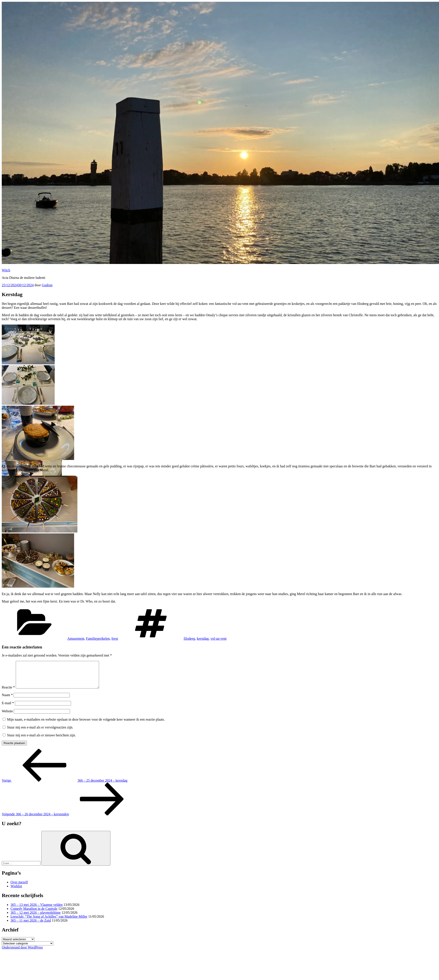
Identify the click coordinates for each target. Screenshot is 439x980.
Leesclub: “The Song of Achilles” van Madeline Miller (49, 922)
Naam (7, 700)
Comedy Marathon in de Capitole (34, 914)
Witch (6, 270)
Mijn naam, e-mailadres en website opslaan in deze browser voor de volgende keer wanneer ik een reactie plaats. (86, 725)
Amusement (76, 638)
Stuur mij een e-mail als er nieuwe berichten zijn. (41, 740)
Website (7, 716)
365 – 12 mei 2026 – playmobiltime (36, 918)
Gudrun (47, 285)
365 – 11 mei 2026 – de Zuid (31, 926)
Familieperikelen (98, 638)
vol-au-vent (219, 638)
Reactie (8, 693)
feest (115, 638)
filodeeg (189, 638)
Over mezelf (19, 887)
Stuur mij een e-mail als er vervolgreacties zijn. (40, 733)
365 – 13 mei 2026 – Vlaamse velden (37, 910)
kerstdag (203, 638)
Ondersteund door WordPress (22, 953)
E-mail (8, 708)
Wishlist (16, 891)
